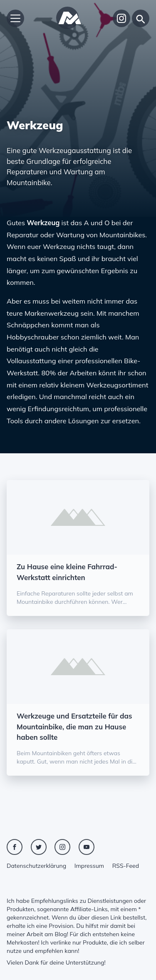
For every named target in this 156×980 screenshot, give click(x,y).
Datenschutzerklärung (36, 866)
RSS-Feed (126, 866)
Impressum (89, 866)
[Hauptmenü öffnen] (15, 18)
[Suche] (141, 18)
